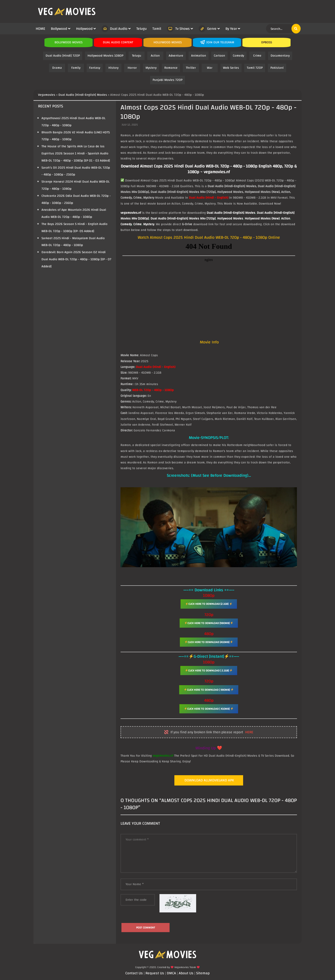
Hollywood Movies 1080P (105, 56)
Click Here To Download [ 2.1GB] (209, 671)
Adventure (176, 56)
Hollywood (84, 29)
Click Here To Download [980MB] (209, 623)
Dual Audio (114, 29)
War (210, 68)
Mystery (151, 68)
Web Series (231, 68)
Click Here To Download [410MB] (209, 642)
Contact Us (134, 973)
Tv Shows (178, 29)
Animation (199, 56)
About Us (186, 973)
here (249, 732)
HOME (40, 29)
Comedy (238, 56)
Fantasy (95, 68)
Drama (57, 68)
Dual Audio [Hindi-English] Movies (231, 213)
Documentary (280, 56)
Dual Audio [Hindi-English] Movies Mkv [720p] (183, 219)
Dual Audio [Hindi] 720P (63, 56)
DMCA (171, 973)
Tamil (157, 29)
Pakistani (277, 68)
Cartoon (219, 56)
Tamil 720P (255, 68)
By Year (231, 29)
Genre (208, 29)
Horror (132, 68)
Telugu (141, 29)
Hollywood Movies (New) (262, 219)
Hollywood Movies (230, 219)
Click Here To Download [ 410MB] (209, 709)
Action (155, 56)
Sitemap (203, 973)
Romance (171, 68)
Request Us (155, 973)
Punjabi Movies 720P (167, 80)
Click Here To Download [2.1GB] (209, 604)
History (113, 68)
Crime (257, 56)
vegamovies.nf (131, 213)
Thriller (191, 68)
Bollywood (59, 29)
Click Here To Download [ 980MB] (209, 690)
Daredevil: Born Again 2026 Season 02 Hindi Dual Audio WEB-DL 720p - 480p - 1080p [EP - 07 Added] (76, 259)
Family (76, 68)
